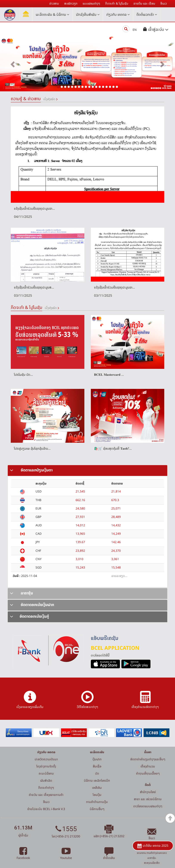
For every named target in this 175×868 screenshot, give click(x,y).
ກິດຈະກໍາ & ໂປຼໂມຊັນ (26, 307)
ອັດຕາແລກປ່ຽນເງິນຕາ (31, 470)
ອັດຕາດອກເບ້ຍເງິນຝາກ (32, 605)
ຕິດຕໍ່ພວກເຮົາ (147, 14)
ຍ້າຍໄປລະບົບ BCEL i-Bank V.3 (46, 809)
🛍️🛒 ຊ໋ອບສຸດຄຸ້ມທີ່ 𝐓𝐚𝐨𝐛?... (113, 448)
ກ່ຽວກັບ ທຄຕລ (118, 14)
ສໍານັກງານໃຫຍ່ (148, 792)
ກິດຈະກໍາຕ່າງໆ (46, 788)
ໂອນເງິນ (97, 795)
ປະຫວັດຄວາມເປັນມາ (46, 759)
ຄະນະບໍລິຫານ (46, 773)
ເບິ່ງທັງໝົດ (49, 99)
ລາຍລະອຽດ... (119, 576)
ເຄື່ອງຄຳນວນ (148, 766)
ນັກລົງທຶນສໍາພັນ (88, 14)
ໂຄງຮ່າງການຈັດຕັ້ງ (46, 766)
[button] (156, 29)
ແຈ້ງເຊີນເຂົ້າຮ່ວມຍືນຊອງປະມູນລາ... (34, 208)
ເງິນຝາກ (97, 759)
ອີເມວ (46, 802)
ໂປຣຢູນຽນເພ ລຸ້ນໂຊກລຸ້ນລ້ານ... (32, 448)
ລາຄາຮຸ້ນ (21, 593)
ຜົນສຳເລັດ (46, 780)
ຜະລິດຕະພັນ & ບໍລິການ (52, 14)
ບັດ (97, 773)
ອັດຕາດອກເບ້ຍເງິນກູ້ (29, 616)
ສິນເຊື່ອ (97, 766)
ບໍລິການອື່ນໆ (97, 809)
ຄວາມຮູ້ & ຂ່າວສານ (26, 99)
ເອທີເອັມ (97, 788)
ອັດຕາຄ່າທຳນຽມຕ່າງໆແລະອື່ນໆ (148, 759)
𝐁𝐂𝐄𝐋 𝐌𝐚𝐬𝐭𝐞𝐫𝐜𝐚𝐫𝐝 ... (109, 375)
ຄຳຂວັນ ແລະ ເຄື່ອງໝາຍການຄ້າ (46, 795)
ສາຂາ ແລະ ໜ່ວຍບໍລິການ (148, 799)
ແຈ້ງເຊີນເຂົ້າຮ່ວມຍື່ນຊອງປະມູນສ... (34, 287)
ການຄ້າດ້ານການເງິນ (97, 802)
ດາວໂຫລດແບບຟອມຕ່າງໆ (148, 806)
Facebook (23, 855)
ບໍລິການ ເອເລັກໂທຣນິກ (97, 780)
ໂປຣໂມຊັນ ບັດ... (23, 375)
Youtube (66, 855)
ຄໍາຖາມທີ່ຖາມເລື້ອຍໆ (148, 773)
